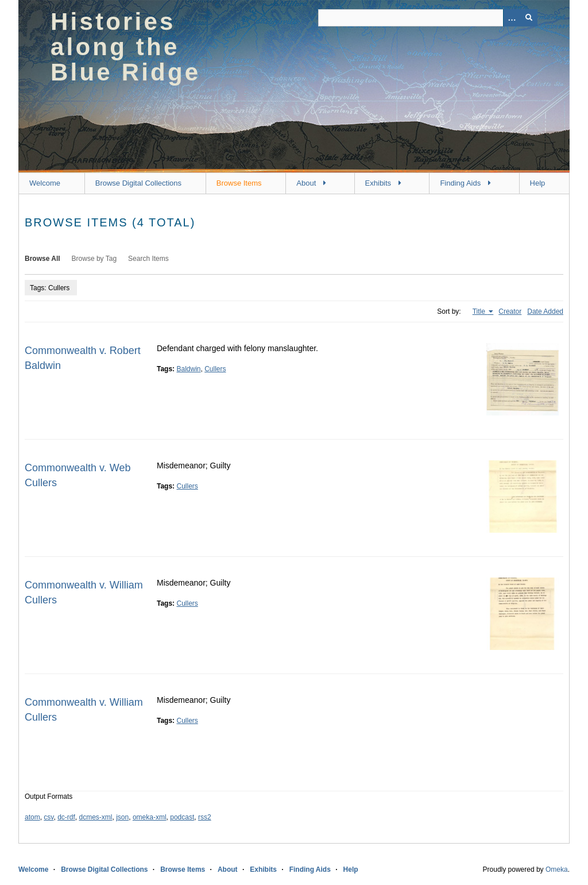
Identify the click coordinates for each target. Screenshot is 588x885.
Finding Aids (460, 183)
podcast (182, 817)
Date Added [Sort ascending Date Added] (545, 311)
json (122, 817)
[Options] (512, 18)
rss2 (205, 817)
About (306, 183)
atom (32, 817)
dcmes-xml (96, 817)
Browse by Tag (94, 259)
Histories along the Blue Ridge (125, 47)
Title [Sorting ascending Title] (480, 311)
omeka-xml (150, 817)
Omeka (557, 869)
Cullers (215, 369)
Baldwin (188, 369)
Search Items (148, 259)
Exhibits (378, 183)
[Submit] (529, 18)
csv (49, 817)
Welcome (45, 183)
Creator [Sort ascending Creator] (510, 311)
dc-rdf (66, 817)
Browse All (42, 259)
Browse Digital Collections (138, 183)
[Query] (428, 18)
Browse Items (239, 183)
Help (538, 183)
